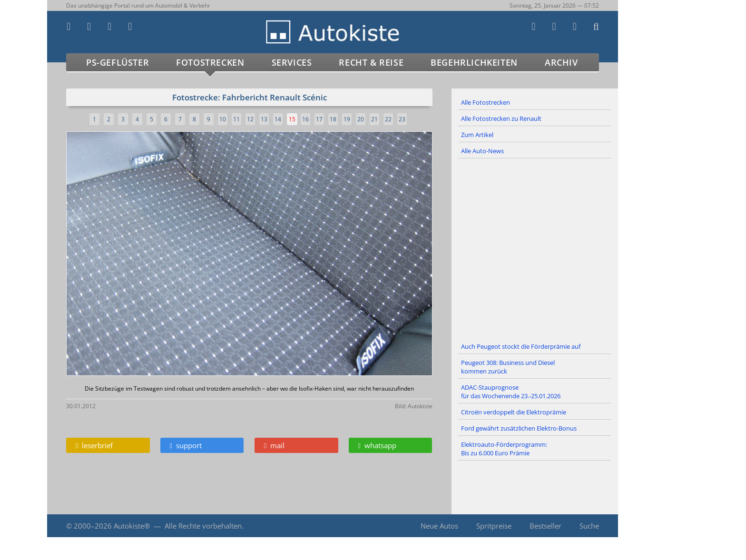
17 (319, 119)
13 (264, 119)
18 (333, 119)
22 (388, 119)
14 (278, 119)
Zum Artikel (477, 135)
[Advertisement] (535, 249)
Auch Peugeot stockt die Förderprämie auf (521, 346)
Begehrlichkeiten (474, 62)
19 (347, 119)
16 (305, 119)
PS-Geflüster (118, 62)
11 (236, 119)
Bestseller (545, 526)
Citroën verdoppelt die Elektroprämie (514, 412)
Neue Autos (439, 526)
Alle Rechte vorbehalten (203, 526)
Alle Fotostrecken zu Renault (501, 118)
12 (250, 119)
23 (402, 119)
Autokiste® (132, 526)
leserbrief (94, 445)
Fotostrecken (210, 62)
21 (374, 119)
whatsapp (377, 445)
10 (223, 119)
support (186, 445)
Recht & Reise (371, 62)
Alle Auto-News (482, 151)
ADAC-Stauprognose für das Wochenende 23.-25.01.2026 (511, 392)
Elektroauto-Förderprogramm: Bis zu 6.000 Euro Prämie (504, 449)
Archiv (561, 62)
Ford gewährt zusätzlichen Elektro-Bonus (519, 428)
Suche (589, 526)
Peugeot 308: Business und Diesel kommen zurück (508, 367)
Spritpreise (494, 526)
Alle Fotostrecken (486, 102)
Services (292, 62)
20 (361, 119)
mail (274, 445)
